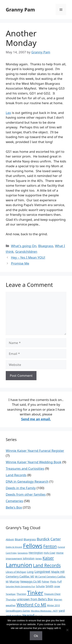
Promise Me (20, 263)
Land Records (16, 475)
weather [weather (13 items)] (11, 605)
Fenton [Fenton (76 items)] (50, 546)
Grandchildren (26, 252)
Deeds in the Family (21, 488)
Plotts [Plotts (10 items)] (53, 582)
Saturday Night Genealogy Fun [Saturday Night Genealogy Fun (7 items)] (20, 586)
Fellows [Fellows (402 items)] (33, 546)
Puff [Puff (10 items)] (59, 582)
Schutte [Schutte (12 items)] (40, 586)
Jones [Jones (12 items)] (39, 558)
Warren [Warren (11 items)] (58, 599)
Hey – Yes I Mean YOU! (28, 257)
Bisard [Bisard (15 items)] (19, 539)
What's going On (24, 246)
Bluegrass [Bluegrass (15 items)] (30, 539)
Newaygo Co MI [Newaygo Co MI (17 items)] (31, 581)
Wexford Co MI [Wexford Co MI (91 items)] (31, 605)
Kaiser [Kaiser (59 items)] (48, 558)
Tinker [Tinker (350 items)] (35, 593)
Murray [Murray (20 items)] (14, 581)
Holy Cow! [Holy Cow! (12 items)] (50, 553)
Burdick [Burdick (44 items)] (43, 539)
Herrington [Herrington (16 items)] (36, 553)
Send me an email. (36, 419)
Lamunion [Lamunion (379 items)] (19, 565)
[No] (67, 630)
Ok (36, 636)
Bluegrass (46, 246)
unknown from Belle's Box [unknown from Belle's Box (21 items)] (35, 599)
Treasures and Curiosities (25, 468)
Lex (8, 113)
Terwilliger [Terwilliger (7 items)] (11, 594)
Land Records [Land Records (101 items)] (47, 565)
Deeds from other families (26, 494)
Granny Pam (20, 10)
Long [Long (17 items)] (30, 572)
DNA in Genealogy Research (27, 481)
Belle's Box (14, 507)
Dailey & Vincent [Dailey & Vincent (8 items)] (14, 547)
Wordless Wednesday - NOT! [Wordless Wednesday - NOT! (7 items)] (44, 611)
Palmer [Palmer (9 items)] (45, 582)
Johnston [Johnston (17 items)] (29, 558)
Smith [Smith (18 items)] (50, 586)
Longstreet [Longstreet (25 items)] (42, 572)
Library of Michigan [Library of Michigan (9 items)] (16, 572)
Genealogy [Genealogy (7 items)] (23, 553)
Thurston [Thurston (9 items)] (21, 594)
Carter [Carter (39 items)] (56, 539)
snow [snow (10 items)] (57, 586)
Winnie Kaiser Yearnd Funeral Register (35, 451)
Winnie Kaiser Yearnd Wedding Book (34, 462)
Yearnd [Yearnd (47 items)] (28, 615)
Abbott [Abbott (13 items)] (10, 539)
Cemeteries (14, 501)
